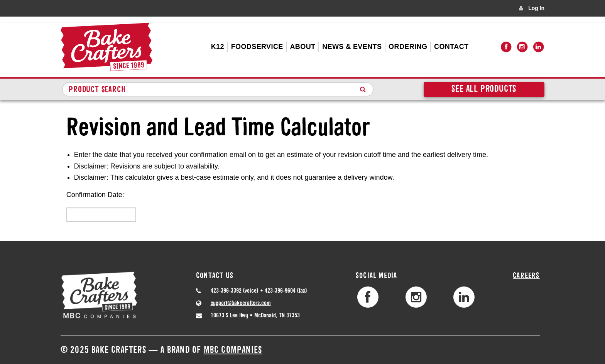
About (302, 47)
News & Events (352, 47)
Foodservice (257, 47)
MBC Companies (233, 351)
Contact (451, 47)
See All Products (484, 89)
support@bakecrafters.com (241, 303)
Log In (536, 8)
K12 (218, 47)
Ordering (408, 47)
